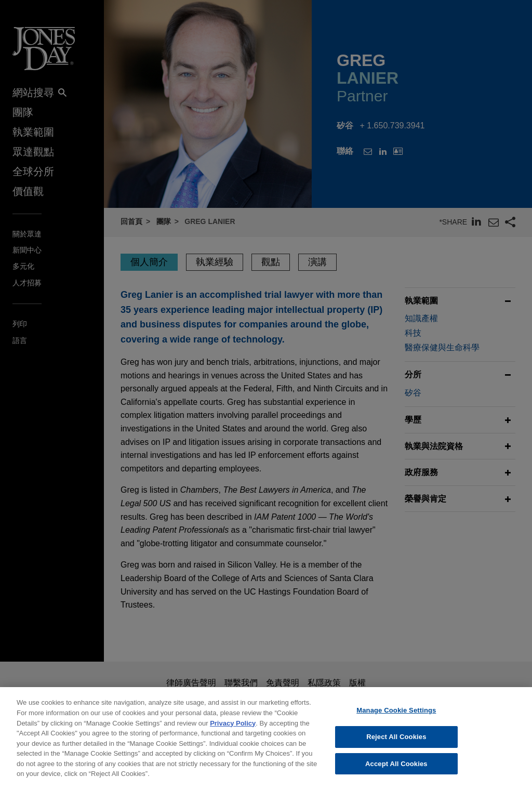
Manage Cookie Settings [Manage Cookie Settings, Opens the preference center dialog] (396, 717)
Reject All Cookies (396, 743)
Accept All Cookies (396, 770)
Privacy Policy (233, 729)
